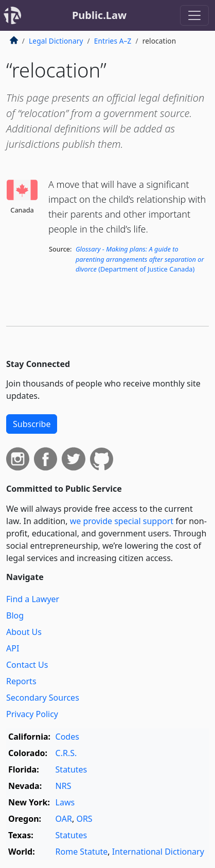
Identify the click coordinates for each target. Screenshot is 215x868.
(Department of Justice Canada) (140, 259)
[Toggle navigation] (194, 15)
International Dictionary (158, 852)
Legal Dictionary (56, 41)
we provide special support (122, 521)
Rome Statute (82, 852)
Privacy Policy (32, 714)
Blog (15, 615)
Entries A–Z (113, 41)
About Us (24, 632)
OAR (64, 819)
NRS (64, 786)
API (13, 648)
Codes (67, 737)
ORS (84, 819)
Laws (65, 802)
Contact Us (27, 665)
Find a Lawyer (33, 599)
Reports (21, 681)
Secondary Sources (43, 698)
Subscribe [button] (32, 424)
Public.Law (99, 15)
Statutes (71, 769)
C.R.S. (66, 753)
